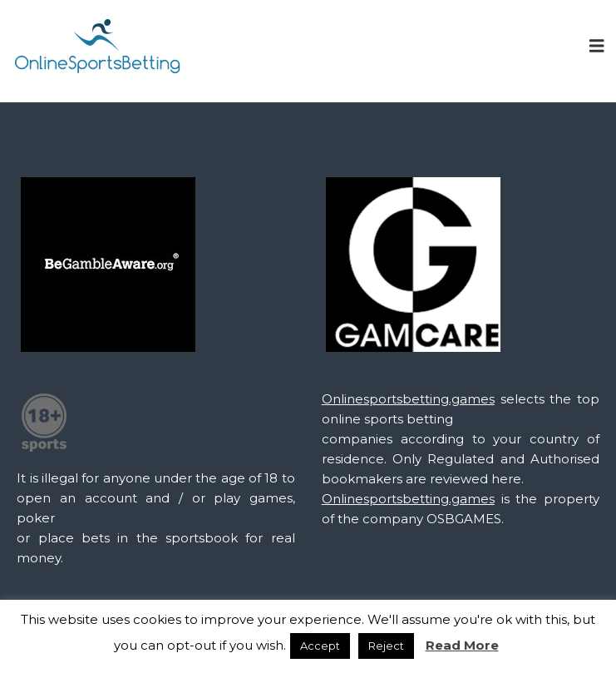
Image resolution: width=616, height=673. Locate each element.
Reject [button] (386, 646)
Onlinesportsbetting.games (408, 399)
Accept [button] (320, 646)
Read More (462, 645)
